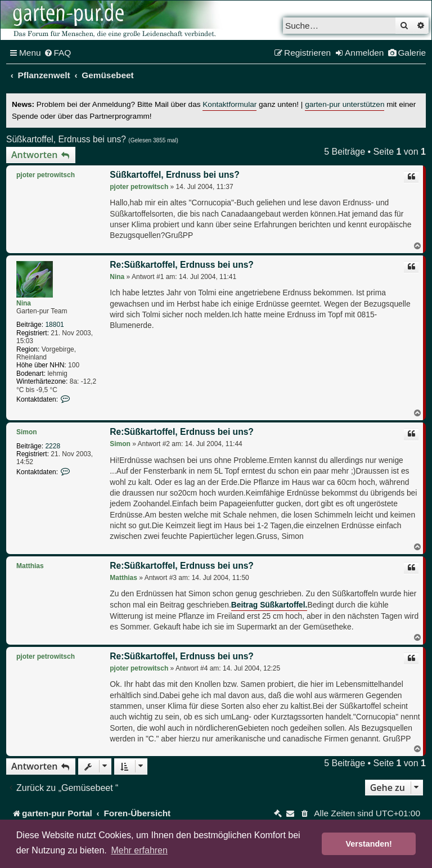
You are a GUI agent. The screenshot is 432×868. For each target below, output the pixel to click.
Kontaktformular (229, 104)
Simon (27, 432)
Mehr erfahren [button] (139, 850)
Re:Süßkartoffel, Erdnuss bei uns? (182, 265)
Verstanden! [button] (369, 844)
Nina (24, 303)
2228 (53, 446)
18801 (54, 325)
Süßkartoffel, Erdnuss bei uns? (66, 139)
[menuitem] (58, 53)
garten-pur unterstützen (345, 104)
